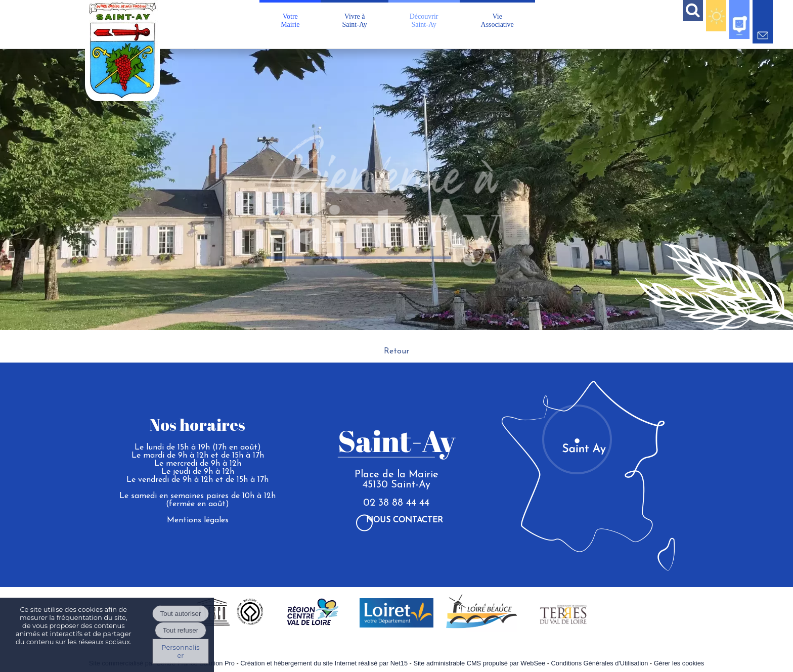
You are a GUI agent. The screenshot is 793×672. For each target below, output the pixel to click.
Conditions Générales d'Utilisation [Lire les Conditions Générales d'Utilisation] (600, 663)
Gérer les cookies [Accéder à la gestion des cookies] (679, 663)
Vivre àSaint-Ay (354, 20)
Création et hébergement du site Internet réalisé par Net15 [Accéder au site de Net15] (324, 663)
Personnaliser (180, 651)
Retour (396, 351)
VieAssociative (497, 20)
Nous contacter (405, 520)
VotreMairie (290, 20)
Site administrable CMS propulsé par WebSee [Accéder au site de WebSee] (479, 663)
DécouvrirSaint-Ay (424, 20)
